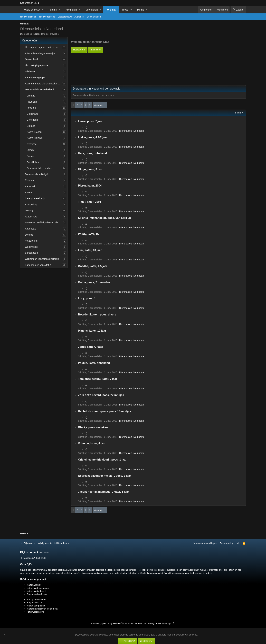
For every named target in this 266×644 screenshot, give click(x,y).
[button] (43, 10)
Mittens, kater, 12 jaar (92, 331)
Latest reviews (65, 17)
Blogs (125, 10)
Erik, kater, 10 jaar (90, 250)
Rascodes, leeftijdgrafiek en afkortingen (44, 223)
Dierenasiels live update (39, 168)
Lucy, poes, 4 (87, 298)
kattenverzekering (36, 612)
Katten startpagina (36, 606)
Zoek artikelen (94, 17)
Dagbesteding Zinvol (37, 594)
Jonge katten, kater (91, 347)
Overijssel (32, 144)
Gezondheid (31, 59)
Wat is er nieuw (32, 10)
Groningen (32, 120)
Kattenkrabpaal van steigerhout (42, 609)
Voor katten (92, 10)
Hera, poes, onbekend (92, 153)
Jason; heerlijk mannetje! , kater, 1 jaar (103, 492)
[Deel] (86, 127)
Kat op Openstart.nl (36, 599)
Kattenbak (30, 229)
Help (238, 543)
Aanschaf (30, 186)
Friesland (32, 108)
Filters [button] (238, 113)
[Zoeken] (238, 10)
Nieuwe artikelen (28, 17)
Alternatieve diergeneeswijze (40, 53)
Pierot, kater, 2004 (90, 186)
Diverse (29, 235)
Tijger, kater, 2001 (90, 202)
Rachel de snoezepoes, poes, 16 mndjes (104, 411)
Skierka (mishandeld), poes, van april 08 (104, 218)
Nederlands (61, 543)
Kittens (29, 192)
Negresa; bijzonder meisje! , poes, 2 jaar (104, 476)
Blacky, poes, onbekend (94, 427)
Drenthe (31, 96)
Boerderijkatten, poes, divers (97, 314)
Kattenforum (30, 3)
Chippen (29, 180)
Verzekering (31, 241)
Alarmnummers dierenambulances (43, 84)
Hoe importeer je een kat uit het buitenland (44, 47)
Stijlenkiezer (28, 543)
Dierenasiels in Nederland (39, 90)
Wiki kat (111, 10)
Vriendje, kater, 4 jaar (92, 443)
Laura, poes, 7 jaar (90, 121)
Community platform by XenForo (119, 623)
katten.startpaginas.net (38, 588)
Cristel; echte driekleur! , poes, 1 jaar (102, 460)
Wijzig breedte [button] (45, 543)
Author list (79, 17)
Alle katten (71, 10)
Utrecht (30, 150)
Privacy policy (226, 543)
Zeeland (31, 156)
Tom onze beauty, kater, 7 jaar (98, 379)
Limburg (31, 126)
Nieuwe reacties (47, 17)
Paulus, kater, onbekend (94, 363)
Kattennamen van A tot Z (38, 265)
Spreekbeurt (31, 253)
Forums (53, 10)
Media (140, 10)
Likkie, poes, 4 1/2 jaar (93, 137)
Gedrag (29, 210)
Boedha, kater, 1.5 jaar (93, 266)
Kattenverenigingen (35, 77)
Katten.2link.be (34, 585)
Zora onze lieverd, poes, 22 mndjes (101, 395)
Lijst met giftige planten (37, 65)
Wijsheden (30, 72)
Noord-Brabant (34, 132)
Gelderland (32, 114)
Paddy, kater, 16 (88, 234)
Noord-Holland (34, 138)
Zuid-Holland (33, 162)
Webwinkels (31, 247)
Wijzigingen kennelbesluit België (42, 259)
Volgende (99, 105)
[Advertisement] (133, 60)
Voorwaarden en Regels (206, 543)
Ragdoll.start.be (35, 602)
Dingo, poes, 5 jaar (90, 169)
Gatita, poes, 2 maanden (94, 282)
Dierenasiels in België (36, 174)
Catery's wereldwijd (35, 198)
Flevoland (32, 102)
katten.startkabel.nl (36, 591)
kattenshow (31, 217)
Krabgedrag (31, 205)
